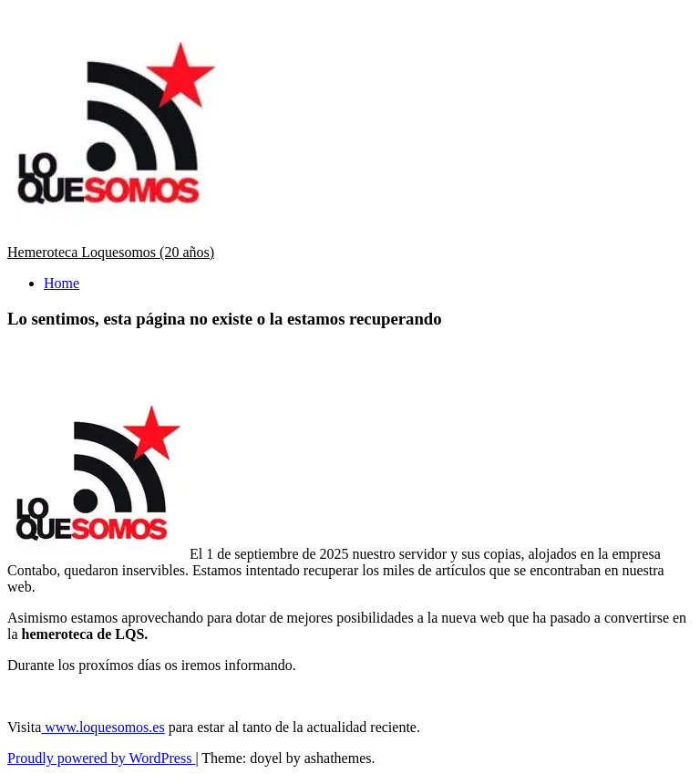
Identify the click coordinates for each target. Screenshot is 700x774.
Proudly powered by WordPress (101, 758)
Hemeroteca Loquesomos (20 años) (111, 252)
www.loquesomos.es (103, 727)
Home (62, 283)
